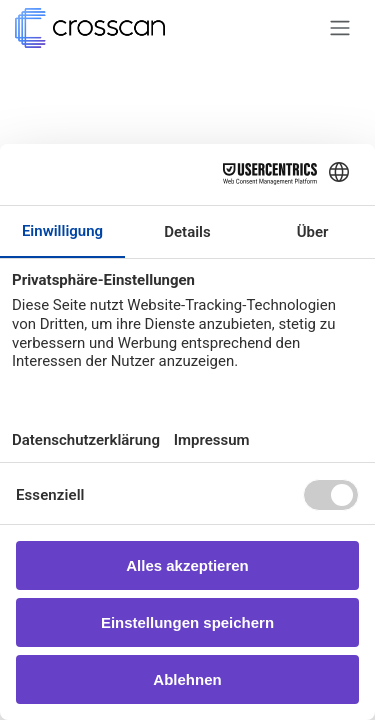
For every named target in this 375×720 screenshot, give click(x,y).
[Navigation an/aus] (340, 28)
